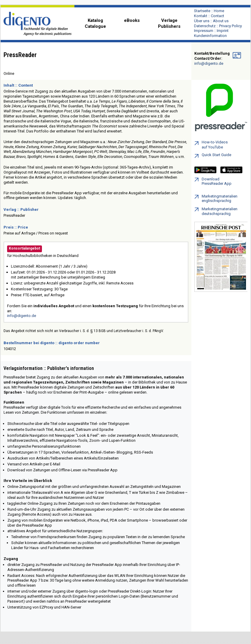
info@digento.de (22, 316)
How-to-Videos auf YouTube (211, 145)
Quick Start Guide (213, 156)
